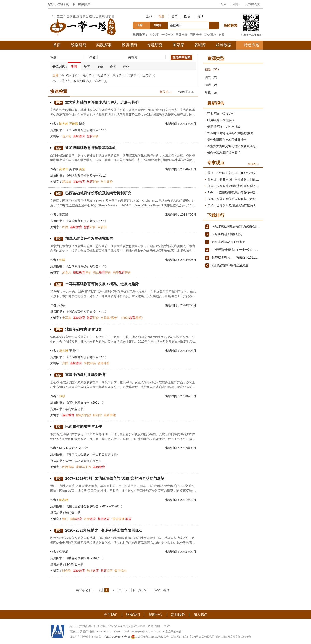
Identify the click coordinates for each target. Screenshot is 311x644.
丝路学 (155, 35)
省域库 (200, 45)
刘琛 (62, 260)
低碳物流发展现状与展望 (224, 153)
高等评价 (122, 272)
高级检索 (231, 17)
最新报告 (216, 103)
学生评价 (107, 182)
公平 (107, 571)
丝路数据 (224, 45)
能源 (221, 35)
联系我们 (133, 614)
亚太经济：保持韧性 (221, 114)
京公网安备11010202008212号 (150, 637)
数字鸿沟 (121, 571)
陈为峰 (64, 124)
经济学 (89, 75)
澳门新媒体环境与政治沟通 (227, 265)
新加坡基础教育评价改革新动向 (87, 148)
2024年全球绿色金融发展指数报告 (230, 133)
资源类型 (216, 58)
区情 (90, 519)
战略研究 (78, 45)
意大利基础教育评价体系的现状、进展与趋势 (99, 103)
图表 (187, 16)
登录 (224, 4)
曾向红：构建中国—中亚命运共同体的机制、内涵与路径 (234, 179)
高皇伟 (64, 169)
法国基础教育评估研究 (79, 330)
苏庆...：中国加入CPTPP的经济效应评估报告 (234, 173)
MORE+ (253, 164)
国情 (76, 519)
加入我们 (200, 614)
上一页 (97, 590)
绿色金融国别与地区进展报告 (227, 140)
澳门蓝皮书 (73, 513)
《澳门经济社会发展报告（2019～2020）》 (95, 506)
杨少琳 (64, 351)
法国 (65, 363)
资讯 (200, 16)
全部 (149, 16)
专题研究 (155, 45)
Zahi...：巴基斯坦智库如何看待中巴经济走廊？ (234, 192)
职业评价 (102, 272)
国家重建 (110, 415)
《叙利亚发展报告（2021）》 (85, 403)
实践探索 (104, 45)
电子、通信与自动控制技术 (72, 81)
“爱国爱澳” (121, 519)
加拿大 (67, 272)
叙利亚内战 (84, 415)
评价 (93, 136)
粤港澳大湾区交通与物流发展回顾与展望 (234, 146)
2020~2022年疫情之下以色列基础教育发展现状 (101, 531)
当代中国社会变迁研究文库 (83, 461)
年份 (100, 67)
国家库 (178, 45)
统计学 (101, 81)
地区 (87, 67)
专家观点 (216, 163)
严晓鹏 (74, 124)
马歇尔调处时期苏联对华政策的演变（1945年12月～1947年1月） (233, 227)
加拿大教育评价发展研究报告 (85, 239)
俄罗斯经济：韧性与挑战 (224, 127)
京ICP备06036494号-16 (117, 637)
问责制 (102, 227)
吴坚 (82, 169)
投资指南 (129, 45)
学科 (74, 67)
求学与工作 (84, 467)
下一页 (137, 590)
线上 (93, 571)
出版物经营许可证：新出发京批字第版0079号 (225, 637)
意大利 (67, 136)
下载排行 (216, 215)
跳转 (166, 590)
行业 (126, 67)
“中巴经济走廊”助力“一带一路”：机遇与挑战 (233, 250)
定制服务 (178, 614)
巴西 (65, 227)
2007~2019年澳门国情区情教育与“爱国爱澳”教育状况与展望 (112, 479)
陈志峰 (64, 500)
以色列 (67, 571)
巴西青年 (68, 467)
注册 (236, 4)
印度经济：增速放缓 (221, 120)
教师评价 (104, 363)
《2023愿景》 (132, 318)
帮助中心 (155, 614)
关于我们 (111, 614)
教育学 (73, 75)
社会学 (104, 75)
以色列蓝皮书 (74, 565)
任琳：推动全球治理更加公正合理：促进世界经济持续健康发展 (234, 186)
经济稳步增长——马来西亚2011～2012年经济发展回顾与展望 (233, 258)
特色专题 (252, 45)
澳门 (65, 519)
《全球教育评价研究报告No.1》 (87, 130)
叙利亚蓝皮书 (74, 409)
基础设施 (210, 35)
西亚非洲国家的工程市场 (225, 242)
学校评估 (90, 363)
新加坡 (67, 182)
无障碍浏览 (252, 4)
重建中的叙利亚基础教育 (81, 375)
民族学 (134, 75)
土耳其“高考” (109, 318)
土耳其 (67, 318)
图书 (175, 16)
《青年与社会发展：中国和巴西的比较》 (92, 454)
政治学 (119, 75)
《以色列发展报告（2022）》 (85, 558)
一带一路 (167, 35)
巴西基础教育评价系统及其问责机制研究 (95, 193)
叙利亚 (97, 415)
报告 (162, 16)
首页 (57, 45)
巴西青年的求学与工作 (79, 427)
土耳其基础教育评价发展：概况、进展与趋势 (99, 284)
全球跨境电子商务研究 (224, 234)
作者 (113, 67)
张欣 (62, 396)
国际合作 (182, 35)
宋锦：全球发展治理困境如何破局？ (232, 205)
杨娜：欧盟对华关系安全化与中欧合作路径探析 (234, 199)
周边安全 (196, 35)
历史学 (149, 75)
